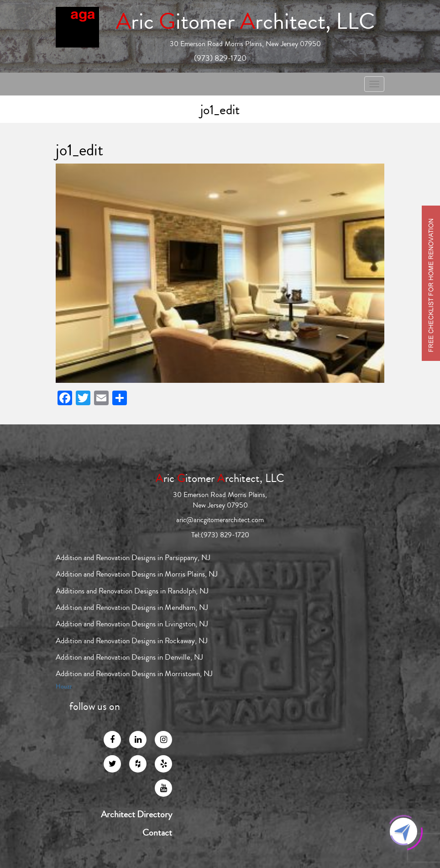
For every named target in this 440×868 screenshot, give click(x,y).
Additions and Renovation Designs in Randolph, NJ (132, 591)
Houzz (64, 687)
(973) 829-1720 (220, 58)
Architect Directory (136, 815)
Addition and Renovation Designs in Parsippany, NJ (133, 558)
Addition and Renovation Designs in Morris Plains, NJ (137, 574)
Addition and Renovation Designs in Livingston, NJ (132, 624)
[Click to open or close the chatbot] (403, 831)
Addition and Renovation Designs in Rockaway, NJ (132, 641)
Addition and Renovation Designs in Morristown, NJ (134, 674)
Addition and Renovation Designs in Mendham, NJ (132, 607)
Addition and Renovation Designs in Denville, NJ (129, 657)
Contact (157, 833)
